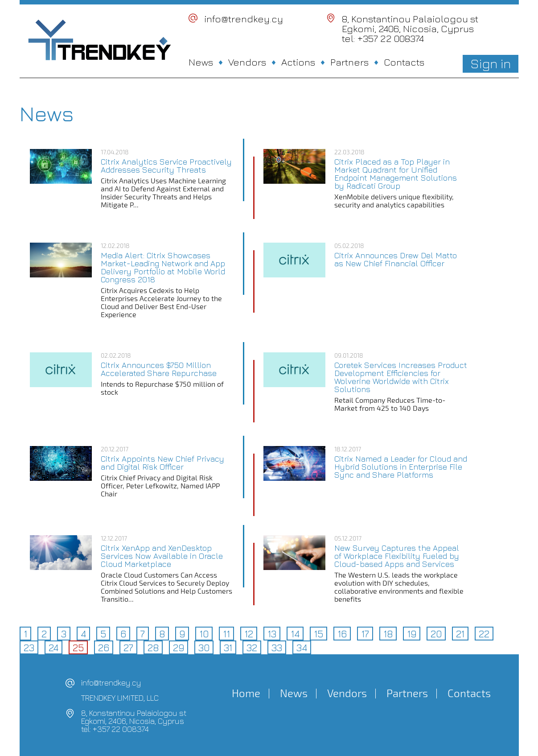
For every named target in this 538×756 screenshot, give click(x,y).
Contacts (404, 62)
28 (153, 648)
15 (318, 634)
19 (412, 634)
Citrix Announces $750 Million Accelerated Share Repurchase (159, 369)
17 (365, 634)
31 (228, 648)
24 (53, 648)
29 (179, 648)
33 (277, 648)
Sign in (491, 63)
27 (128, 648)
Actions (298, 62)
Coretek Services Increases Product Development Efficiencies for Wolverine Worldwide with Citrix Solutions (401, 377)
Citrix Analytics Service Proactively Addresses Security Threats (166, 166)
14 (295, 634)
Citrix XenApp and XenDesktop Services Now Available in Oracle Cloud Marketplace (162, 556)
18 (388, 634)
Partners (349, 62)
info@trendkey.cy (244, 19)
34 (302, 648)
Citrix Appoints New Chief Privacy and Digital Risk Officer (162, 463)
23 (29, 648)
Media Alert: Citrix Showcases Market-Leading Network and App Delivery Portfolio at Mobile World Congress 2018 (163, 268)
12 (249, 634)
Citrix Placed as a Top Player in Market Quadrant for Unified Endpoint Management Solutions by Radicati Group (396, 174)
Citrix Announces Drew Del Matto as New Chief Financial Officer (396, 260)
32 (252, 648)
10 (204, 634)
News (201, 62)
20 (436, 634)
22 (484, 634)
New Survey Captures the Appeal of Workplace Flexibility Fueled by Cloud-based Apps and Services (397, 556)
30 (204, 648)
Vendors (247, 62)
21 (460, 634)
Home (246, 693)
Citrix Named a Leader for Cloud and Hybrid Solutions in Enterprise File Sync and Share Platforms (401, 467)
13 (272, 634)
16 (342, 634)
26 (104, 648)
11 (226, 634)
